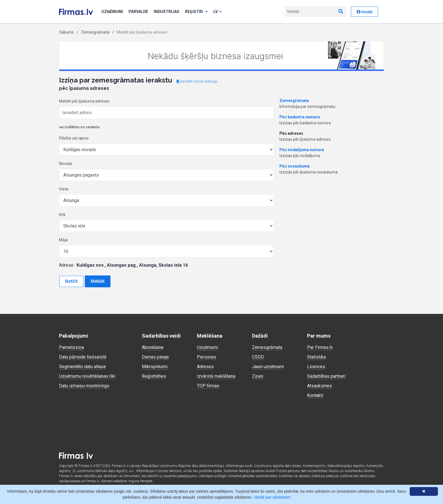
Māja (63, 240)
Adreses (205, 367)
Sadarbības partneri (326, 376)
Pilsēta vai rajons (74, 138)
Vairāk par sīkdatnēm (272, 497)
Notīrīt (71, 281)
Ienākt (364, 12)
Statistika (316, 357)
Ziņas (258, 376)
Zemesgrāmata (95, 32)
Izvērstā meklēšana (216, 376)
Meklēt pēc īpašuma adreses (84, 101)
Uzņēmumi (112, 12)
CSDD (258, 357)
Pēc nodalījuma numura (302, 150)
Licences (316, 367)
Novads (66, 164)
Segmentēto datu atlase (82, 367)
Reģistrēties (154, 376)
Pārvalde (138, 12)
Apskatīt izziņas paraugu (197, 81)
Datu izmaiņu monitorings (84, 386)
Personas (207, 357)
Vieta (64, 189)
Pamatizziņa (71, 347)
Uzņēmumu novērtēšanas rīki (87, 376)
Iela (62, 214)
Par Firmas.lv (320, 347)
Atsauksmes (320, 386)
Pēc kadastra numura (300, 117)
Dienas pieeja (155, 357)
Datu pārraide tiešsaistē (83, 357)
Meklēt (98, 281)
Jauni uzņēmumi (268, 367)
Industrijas (167, 12)
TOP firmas (208, 386)
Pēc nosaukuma (295, 166)
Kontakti (315, 395)
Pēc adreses (291, 133)
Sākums (66, 32)
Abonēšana (153, 347)
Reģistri (196, 12)
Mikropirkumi (155, 367)
